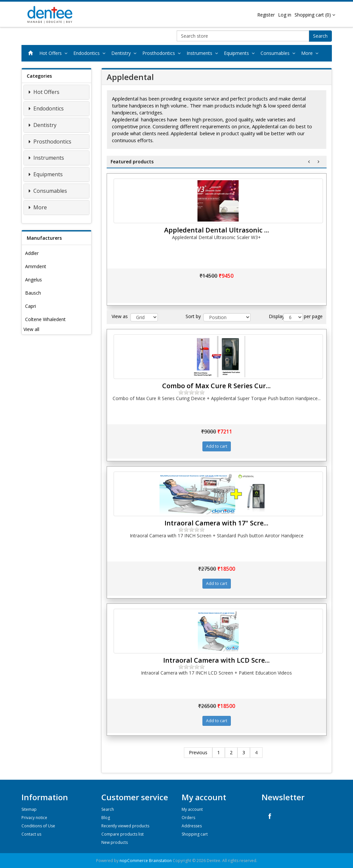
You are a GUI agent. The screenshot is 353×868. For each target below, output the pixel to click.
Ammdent (36, 266)
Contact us (31, 834)
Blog (106, 818)
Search (320, 36)
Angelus (34, 280)
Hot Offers (55, 53)
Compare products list (123, 834)
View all (31, 329)
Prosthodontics (163, 53)
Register (266, 15)
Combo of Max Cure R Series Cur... (216, 386)
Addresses (192, 826)
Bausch (33, 293)
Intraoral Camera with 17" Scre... (216, 523)
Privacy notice (34, 818)
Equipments (241, 53)
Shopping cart (195, 834)
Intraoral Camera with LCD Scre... (216, 660)
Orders (188, 818)
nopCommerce (134, 861)
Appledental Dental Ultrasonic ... (217, 230)
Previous (198, 752)
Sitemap (29, 809)
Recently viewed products (125, 826)
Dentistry (125, 53)
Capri (31, 306)
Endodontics (91, 53)
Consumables (279, 53)
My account (192, 809)
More (311, 53)
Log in (285, 15)
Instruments (204, 53)
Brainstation (161, 861)
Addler (32, 253)
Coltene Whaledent (45, 319)
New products (115, 842)
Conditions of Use (38, 826)
